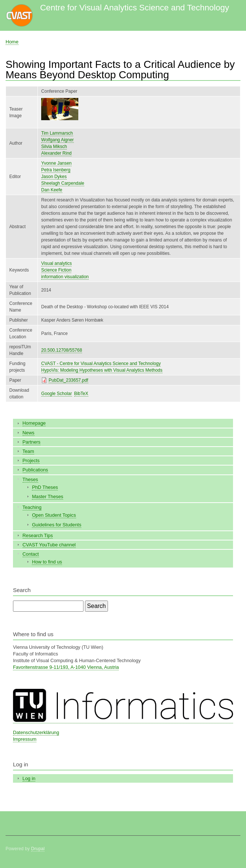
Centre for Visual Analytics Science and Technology (135, 8)
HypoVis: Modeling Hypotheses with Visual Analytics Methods (102, 370)
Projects (31, 461)
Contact (31, 554)
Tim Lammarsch (57, 133)
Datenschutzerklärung (36, 732)
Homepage (34, 423)
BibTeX (81, 394)
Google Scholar (57, 394)
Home (12, 42)
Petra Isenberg (56, 170)
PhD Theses (45, 487)
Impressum (25, 739)
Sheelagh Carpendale (63, 183)
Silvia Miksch (54, 147)
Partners (32, 442)
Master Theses (47, 497)
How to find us (47, 562)
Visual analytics (56, 263)
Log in (29, 778)
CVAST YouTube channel (49, 545)
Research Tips (38, 535)
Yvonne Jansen (56, 163)
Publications (35, 470)
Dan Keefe (52, 190)
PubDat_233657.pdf (68, 380)
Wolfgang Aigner (58, 140)
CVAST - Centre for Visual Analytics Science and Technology (101, 364)
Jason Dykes (54, 177)
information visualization (65, 277)
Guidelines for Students (57, 525)
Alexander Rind (56, 153)
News (29, 433)
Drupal (38, 849)
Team (28, 451)
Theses (30, 479)
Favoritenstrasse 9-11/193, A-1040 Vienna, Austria (66, 667)
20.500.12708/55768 (62, 350)
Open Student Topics (54, 515)
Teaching (32, 507)
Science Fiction (56, 270)
